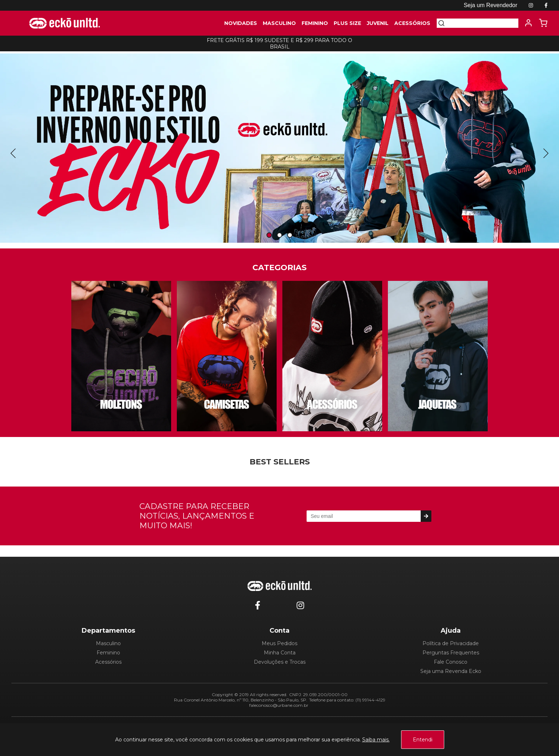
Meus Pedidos (279, 643)
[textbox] (482, 23)
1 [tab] (269, 235)
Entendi (423, 740)
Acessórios (108, 662)
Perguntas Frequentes (451, 653)
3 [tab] (290, 235)
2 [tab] (279, 235)
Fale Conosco (451, 662)
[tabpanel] (279, 148)
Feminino (108, 653)
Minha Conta (280, 653)
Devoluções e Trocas (280, 662)
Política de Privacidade (451, 643)
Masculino (108, 643)
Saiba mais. (376, 740)
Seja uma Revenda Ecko (451, 671)
